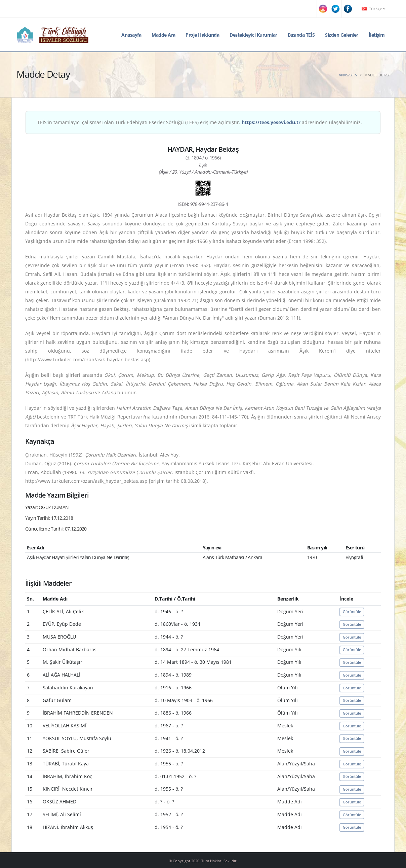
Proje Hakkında (202, 35)
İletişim (377, 35)
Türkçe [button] (373, 9)
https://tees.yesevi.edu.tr (271, 122)
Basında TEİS (301, 35)
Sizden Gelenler (342, 35)
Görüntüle (352, 611)
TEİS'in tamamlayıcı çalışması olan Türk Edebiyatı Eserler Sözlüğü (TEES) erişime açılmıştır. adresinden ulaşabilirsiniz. (200, 122)
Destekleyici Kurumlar (253, 35)
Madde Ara (164, 35)
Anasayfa (131, 35)
